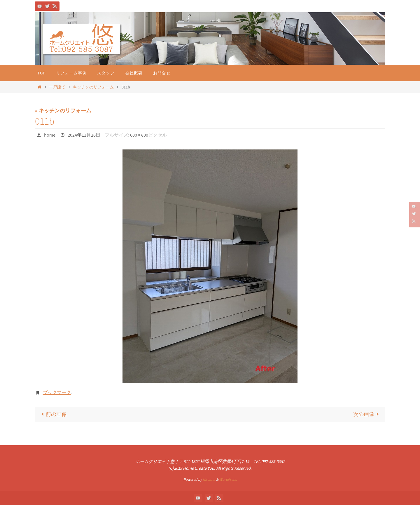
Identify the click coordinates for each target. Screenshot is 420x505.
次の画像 (367, 414)
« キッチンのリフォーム (63, 110)
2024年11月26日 (84, 135)
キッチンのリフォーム (93, 87)
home (50, 135)
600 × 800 (139, 135)
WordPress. (228, 479)
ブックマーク (57, 392)
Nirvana (209, 479)
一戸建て (57, 87)
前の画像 (53, 414)
